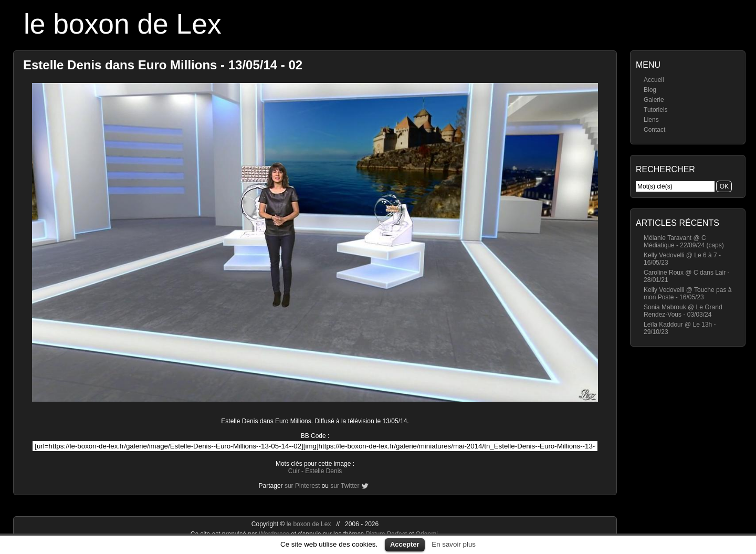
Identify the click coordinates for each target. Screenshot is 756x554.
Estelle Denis (323, 471)
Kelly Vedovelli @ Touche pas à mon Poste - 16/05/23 (687, 294)
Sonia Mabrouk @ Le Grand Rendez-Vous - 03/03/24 (683, 311)
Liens (651, 120)
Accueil (654, 80)
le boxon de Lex (123, 24)
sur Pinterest (302, 486)
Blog (650, 90)
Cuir (294, 471)
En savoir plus (454, 544)
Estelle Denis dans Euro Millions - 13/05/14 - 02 (163, 65)
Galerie (654, 100)
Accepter (405, 544)
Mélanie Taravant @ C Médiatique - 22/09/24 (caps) (684, 242)
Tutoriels (656, 110)
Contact (654, 130)
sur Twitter (345, 486)
